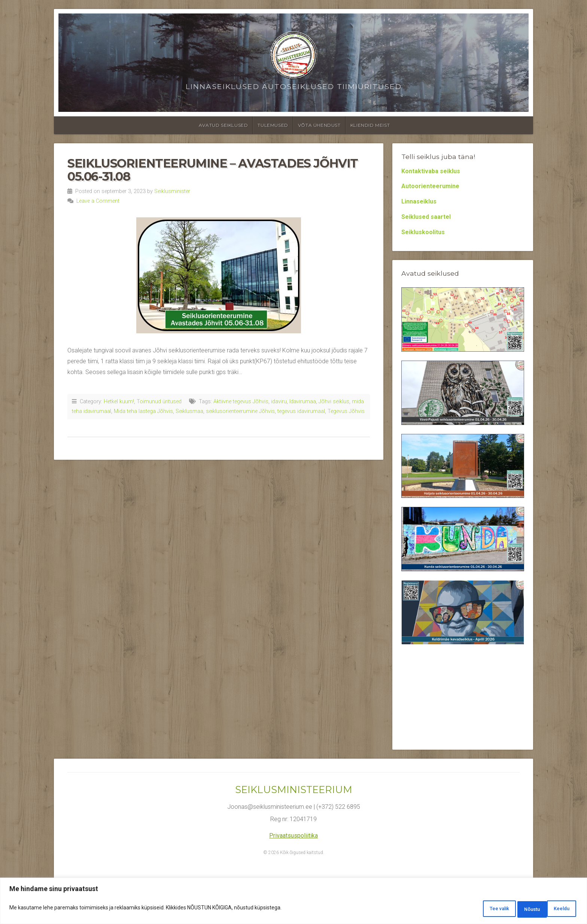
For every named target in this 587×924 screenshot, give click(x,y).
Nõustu (558, 909)
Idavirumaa (303, 402)
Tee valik (472, 909)
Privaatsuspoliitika (293, 836)
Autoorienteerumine (430, 186)
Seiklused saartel (426, 217)
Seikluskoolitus (423, 232)
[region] (293, 902)
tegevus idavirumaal (301, 411)
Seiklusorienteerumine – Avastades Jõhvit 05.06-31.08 (213, 170)
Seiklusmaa (189, 411)
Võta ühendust (319, 125)
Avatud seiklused (223, 125)
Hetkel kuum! (119, 402)
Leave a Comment (98, 201)
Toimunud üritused (159, 402)
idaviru (279, 402)
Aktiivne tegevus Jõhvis (241, 402)
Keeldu (516, 909)
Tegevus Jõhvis (346, 411)
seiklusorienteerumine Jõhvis (240, 411)
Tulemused (273, 125)
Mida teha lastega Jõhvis (143, 411)
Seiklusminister (172, 191)
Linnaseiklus (419, 201)
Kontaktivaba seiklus (431, 171)
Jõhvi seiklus (334, 402)
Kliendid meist (370, 125)
